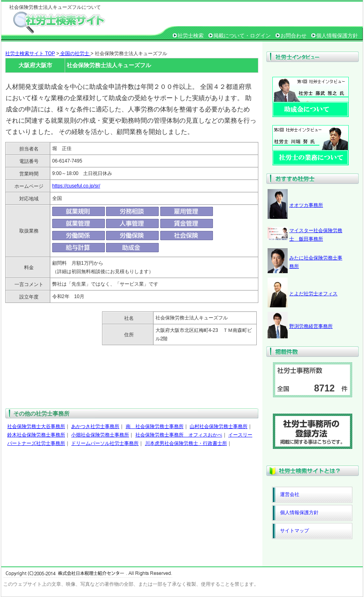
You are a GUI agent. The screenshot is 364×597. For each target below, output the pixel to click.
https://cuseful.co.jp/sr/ (76, 186)
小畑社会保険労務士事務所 (100, 435)
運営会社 (290, 494)
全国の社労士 (75, 54)
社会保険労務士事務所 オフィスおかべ (179, 435)
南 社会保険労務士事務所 (155, 426)
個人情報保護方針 (337, 36)
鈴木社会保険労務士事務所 (36, 435)
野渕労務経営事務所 (311, 326)
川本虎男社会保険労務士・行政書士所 (186, 443)
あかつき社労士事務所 (95, 426)
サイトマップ (294, 531)
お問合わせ (293, 36)
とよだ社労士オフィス (313, 294)
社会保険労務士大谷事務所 (36, 426)
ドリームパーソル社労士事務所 (105, 443)
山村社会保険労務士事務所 (219, 426)
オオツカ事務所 (306, 205)
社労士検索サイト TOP (30, 54)
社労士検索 (191, 36)
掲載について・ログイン (242, 36)
